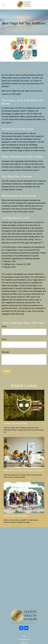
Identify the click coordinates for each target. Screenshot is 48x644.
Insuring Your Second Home (16, 423)
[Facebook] (21, 628)
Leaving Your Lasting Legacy (16, 516)
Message (5, 352)
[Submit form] (7, 371)
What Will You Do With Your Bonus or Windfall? (24, 471)
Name (4, 327)
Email (4, 339)
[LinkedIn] (26, 628)
